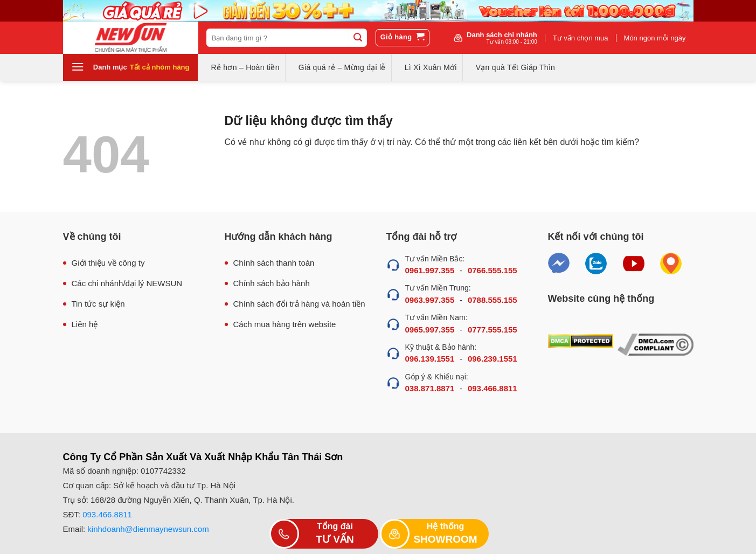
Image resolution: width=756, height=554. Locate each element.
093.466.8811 (493, 388)
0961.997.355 (430, 270)
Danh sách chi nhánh (502, 38)
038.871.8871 (430, 388)
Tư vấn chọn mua (581, 38)
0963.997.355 (430, 300)
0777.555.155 (493, 330)
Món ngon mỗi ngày (655, 38)
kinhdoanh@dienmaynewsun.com (148, 529)
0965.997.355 (430, 330)
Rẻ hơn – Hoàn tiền (245, 67)
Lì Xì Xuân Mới (431, 67)
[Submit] (358, 38)
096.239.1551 (493, 359)
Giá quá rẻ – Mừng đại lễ (342, 67)
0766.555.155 (493, 270)
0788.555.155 (493, 300)
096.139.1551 (430, 359)
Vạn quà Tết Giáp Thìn (515, 67)
